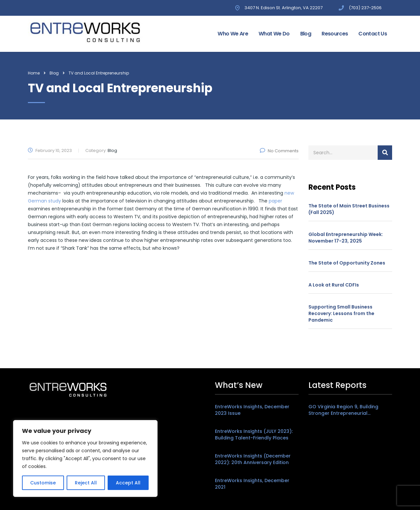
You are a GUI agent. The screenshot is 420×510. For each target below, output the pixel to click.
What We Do (274, 34)
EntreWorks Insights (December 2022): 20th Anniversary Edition (253, 459)
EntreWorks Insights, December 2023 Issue (252, 410)
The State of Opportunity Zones (347, 263)
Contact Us (373, 34)
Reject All (86, 483)
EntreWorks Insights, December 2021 (252, 484)
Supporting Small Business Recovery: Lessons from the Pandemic (341, 313)
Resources (335, 34)
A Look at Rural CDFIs (334, 285)
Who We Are (233, 34)
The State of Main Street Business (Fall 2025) (349, 209)
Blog (306, 34)
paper (275, 201)
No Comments (279, 151)
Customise (43, 483)
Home (34, 73)
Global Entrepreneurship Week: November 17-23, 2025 (346, 238)
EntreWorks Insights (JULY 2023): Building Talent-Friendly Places (254, 435)
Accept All (128, 483)
